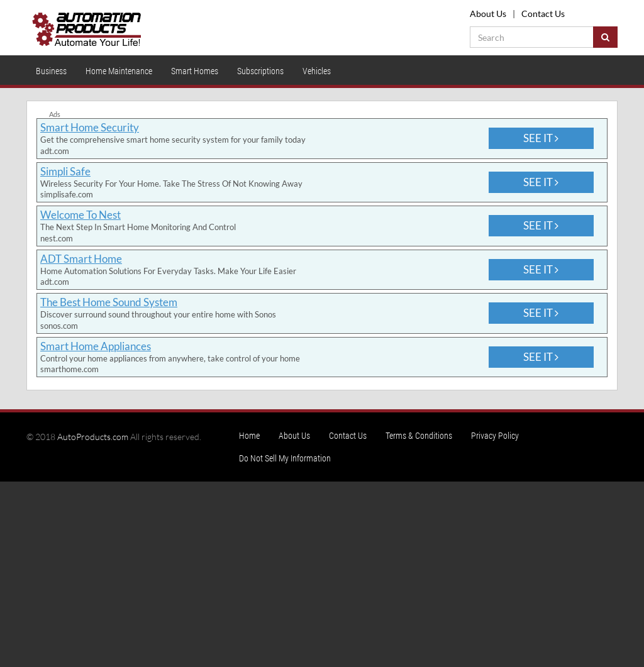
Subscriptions (260, 71)
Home (249, 436)
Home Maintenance (119, 71)
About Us (488, 14)
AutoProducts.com (93, 437)
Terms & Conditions (419, 436)
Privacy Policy (495, 436)
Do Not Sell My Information (285, 458)
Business (51, 71)
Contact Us (543, 14)
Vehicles (317, 71)
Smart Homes (195, 71)
